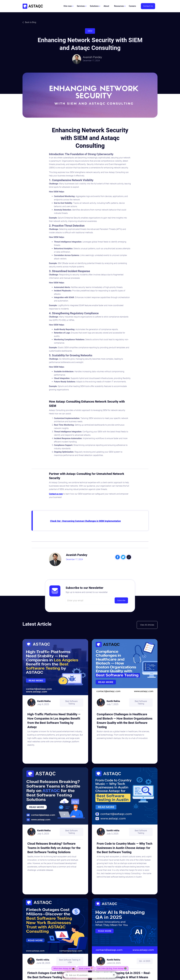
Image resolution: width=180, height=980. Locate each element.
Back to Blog (31, 22)
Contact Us (148, 6)
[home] (33, 6)
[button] (69, 6)
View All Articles (147, 625)
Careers (132, 6)
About (106, 6)
